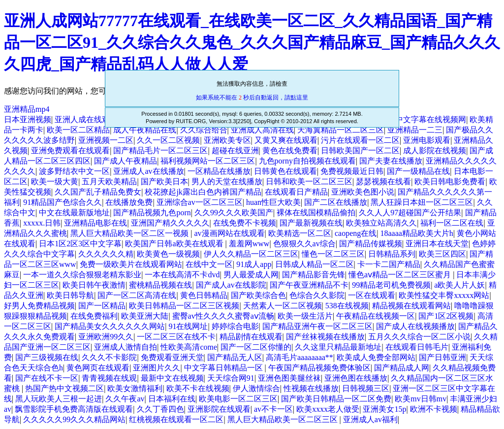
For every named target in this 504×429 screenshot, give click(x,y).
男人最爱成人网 (251, 275)
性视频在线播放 (311, 388)
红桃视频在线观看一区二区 (176, 419)
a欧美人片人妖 (459, 285)
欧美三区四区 (442, 254)
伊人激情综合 (256, 388)
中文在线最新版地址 (74, 213)
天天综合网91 (231, 378)
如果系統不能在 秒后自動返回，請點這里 (252, 98)
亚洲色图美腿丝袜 (289, 378)
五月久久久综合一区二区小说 (419, 337)
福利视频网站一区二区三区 (208, 161)
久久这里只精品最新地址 (338, 347)
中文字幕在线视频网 (431, 119)
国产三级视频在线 (47, 357)
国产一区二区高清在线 (137, 295)
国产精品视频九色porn (152, 213)
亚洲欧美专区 (227, 140)
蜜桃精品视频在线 (160, 285)
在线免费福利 (94, 316)
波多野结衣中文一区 (74, 171)
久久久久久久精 (106, 254)
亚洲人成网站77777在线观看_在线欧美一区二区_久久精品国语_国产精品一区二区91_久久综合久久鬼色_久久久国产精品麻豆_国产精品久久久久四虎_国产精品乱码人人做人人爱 (252, 42)
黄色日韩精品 (204, 295)
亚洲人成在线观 (82, 119)
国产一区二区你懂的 (256, 347)
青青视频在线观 (109, 378)
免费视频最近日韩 (352, 171)
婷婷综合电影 (235, 326)
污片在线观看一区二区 (360, 140)
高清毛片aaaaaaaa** (299, 357)
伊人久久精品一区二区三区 (251, 254)
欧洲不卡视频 (434, 409)
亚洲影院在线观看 (219, 409)
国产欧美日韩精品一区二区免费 (336, 399)
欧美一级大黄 (55, 181)
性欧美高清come (189, 347)
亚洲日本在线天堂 (437, 244)
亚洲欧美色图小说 (363, 192)
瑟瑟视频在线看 (383, 181)
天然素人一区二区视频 (283, 306)
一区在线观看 (372, 295)
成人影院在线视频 (435, 150)
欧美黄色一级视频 (168, 254)
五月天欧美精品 (109, 181)
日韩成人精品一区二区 (315, 264)
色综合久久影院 (317, 295)
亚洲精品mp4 (27, 109)
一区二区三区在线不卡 (176, 337)
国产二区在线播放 (336, 202)
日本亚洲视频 (28, 119)
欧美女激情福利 (135, 388)
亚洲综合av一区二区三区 (200, 202)
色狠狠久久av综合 (304, 244)
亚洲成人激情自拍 (126, 347)
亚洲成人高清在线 (262, 130)
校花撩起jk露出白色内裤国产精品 (203, 192)
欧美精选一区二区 (300, 233)
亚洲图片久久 (157, 368)
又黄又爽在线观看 (286, 140)
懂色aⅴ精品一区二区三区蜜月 (401, 275)
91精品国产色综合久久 (63, 202)
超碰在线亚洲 (235, 150)
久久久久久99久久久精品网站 (74, 419)
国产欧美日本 (164, 181)
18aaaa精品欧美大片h (416, 233)
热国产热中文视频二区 (64, 388)
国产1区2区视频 (446, 316)
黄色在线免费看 (290, 150)
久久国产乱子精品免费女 (98, 192)
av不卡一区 (273, 409)
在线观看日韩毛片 (417, 347)
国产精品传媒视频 (371, 244)
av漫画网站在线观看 (229, 233)
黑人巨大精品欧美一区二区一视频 (130, 233)
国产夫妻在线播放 (391, 161)
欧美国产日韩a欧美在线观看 (175, 244)
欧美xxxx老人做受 (328, 409)
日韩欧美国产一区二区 (360, 150)
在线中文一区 (209, 264)
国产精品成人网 (402, 368)
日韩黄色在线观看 (285, 171)
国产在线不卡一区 (47, 378)
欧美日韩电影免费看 (450, 181)
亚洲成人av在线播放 (148, 171)
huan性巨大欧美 (273, 202)
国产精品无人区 (235, 357)
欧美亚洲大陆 (145, 316)
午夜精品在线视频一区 (376, 316)
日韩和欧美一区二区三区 (309, 181)
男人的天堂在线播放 (227, 181)
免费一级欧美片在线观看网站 (131, 264)
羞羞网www (249, 244)
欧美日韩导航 (70, 295)
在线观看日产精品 (296, 192)
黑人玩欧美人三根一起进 (59, 399)
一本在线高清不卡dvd (182, 275)
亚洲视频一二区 (106, 140)
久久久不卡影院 (109, 357)
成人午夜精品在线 (145, 130)
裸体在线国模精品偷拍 (316, 213)
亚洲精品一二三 (415, 130)
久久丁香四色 (160, 409)
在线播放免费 (129, 202)
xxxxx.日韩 (42, 223)
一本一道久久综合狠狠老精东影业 (82, 275)
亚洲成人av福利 (370, 419)
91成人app (254, 264)
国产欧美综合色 (258, 295)
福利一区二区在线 (452, 223)
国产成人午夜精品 (126, 161)
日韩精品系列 (392, 254)
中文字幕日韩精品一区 (224, 368)
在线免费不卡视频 (245, 223)
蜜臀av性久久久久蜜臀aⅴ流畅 (223, 316)
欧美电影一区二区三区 (238, 399)
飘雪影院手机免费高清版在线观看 (74, 409)
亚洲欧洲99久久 (106, 337)
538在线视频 (347, 306)
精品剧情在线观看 (251, 337)
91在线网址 (188, 326)
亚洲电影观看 (427, 140)
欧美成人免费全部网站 (376, 357)
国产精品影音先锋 (314, 275)
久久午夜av (125, 399)
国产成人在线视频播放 (415, 326)
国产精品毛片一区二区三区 (160, 150)
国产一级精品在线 (418, 171)
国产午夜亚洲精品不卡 (309, 285)
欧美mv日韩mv (421, 399)
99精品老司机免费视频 (391, 285)
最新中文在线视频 (172, 378)
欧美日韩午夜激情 (94, 285)
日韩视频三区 (366, 388)
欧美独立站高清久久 (381, 223)
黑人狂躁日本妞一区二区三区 (422, 202)
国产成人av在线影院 (231, 285)
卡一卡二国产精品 (389, 264)
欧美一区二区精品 (78, 130)
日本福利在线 (172, 399)
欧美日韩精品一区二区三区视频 (184, 306)
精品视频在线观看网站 (411, 306)
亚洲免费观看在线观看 (70, 150)
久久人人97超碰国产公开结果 (410, 213)
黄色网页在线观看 (98, 368)
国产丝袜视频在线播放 (325, 337)
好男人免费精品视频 (39, 306)
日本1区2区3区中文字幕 (80, 244)
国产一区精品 (102, 306)
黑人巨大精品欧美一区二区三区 (283, 419)
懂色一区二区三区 (333, 254)
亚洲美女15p (384, 409)
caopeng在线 (356, 233)
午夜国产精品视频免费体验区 (319, 368)
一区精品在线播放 (219, 171)
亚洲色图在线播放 (356, 378)
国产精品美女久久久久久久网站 (110, 326)
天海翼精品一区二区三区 (341, 130)
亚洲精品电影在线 (95, 223)
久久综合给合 (204, 130)
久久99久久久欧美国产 (234, 213)
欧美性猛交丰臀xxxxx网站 (444, 295)
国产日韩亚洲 (442, 357)
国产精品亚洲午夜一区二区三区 (317, 326)
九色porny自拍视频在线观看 (307, 161)
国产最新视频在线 (311, 223)
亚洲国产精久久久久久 (170, 223)
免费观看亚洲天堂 (172, 357)
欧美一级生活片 (305, 316)
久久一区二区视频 (168, 140)
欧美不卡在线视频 (198, 388)
